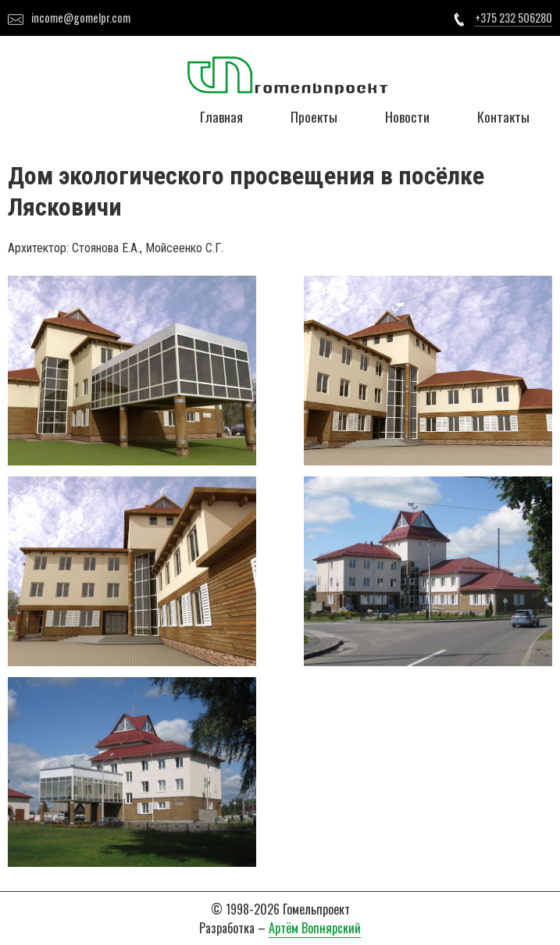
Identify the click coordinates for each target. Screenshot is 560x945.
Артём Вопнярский (315, 928)
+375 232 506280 (514, 18)
